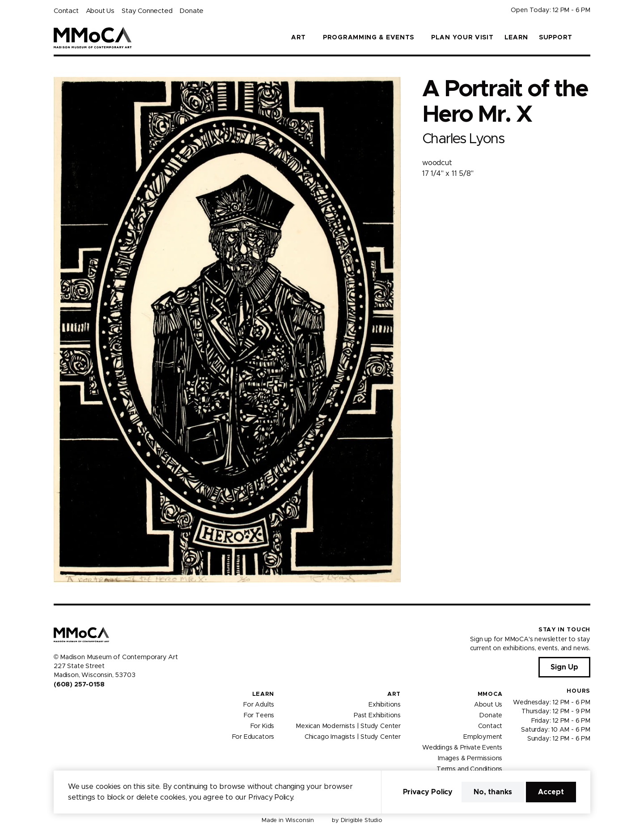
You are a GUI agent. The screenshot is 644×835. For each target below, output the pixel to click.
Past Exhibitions (377, 716)
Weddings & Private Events (462, 748)
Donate (191, 11)
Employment (483, 737)
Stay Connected (147, 11)
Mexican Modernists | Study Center (348, 726)
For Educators (253, 737)
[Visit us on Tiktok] (89, 703)
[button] (587, 38)
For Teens (259, 716)
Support (556, 38)
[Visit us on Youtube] (79, 703)
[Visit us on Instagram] (68, 703)
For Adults (259, 705)
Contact (66, 11)
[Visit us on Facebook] (57, 703)
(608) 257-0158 (79, 685)
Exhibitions (385, 705)
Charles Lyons (463, 139)
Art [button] (299, 38)
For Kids (263, 726)
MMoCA (490, 694)
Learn (517, 38)
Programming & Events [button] (369, 38)
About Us (100, 11)
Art (394, 694)
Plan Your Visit (462, 38)
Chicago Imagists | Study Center (353, 737)
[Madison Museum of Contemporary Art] (93, 38)
